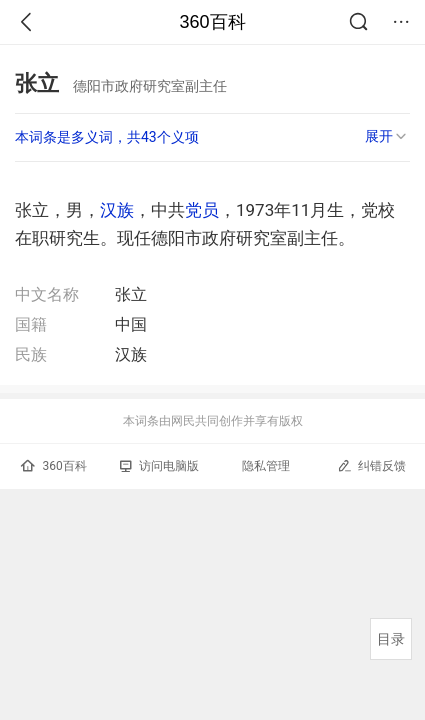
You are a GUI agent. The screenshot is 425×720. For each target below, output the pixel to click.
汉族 (117, 210)
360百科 (212, 22)
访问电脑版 (159, 466)
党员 (202, 210)
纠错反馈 (371, 465)
